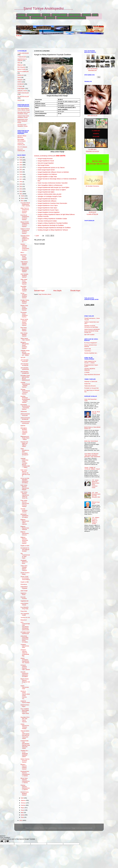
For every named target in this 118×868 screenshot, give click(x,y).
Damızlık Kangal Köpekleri (46, 163)
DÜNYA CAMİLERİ (34, 15)
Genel (19, 77)
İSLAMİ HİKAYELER (23, 97)
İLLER (95, 15)
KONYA (20, 82)
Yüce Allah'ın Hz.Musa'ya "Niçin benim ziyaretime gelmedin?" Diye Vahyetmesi (92, 455)
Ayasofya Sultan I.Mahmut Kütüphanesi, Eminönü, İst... (25, 239)
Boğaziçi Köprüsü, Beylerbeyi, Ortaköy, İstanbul (24, 540)
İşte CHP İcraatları (89, 335)
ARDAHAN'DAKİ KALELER (25, 415)
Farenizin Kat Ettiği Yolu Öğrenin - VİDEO (24, 444)
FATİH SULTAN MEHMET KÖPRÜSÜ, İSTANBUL (25, 481)
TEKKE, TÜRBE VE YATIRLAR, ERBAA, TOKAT (92, 468)
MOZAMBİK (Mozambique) (21, 140)
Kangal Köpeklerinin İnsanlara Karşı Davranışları (52, 203)
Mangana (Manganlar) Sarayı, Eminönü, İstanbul (25, 345)
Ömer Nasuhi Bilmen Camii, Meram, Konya (24, 109)
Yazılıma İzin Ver (25, 617)
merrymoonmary (53, 828)
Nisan (23, 810)
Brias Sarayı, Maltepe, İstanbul (24, 334)
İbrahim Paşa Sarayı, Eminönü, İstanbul (24, 308)
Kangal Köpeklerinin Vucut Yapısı (48, 205)
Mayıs (23, 808)
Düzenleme (24, 584)
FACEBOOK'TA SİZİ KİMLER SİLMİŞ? (25, 550)
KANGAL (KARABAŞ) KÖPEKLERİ (50, 156)
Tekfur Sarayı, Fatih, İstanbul (25, 339)
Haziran (23, 805)
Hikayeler (20, 80)
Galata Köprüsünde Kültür (25, 687)
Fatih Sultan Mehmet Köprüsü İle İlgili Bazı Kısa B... (25, 473)
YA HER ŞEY (92, 149)
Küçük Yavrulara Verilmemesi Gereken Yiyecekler (53, 183)
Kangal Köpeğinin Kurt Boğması (47, 174)
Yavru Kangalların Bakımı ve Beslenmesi (50, 185)
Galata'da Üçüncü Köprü (25, 702)
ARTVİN (23, 358)
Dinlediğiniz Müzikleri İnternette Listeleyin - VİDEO (24, 431)
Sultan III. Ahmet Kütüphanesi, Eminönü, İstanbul (25, 231)
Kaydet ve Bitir (25, 582)
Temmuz (23, 803)
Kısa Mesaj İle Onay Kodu (25, 608)
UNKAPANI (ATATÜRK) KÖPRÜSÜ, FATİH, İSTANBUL (25, 639)
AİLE (19, 63)
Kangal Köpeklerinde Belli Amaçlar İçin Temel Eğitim (53, 187)
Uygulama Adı (25, 601)
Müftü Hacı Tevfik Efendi (91, 441)
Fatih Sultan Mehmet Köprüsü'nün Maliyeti (25, 487)
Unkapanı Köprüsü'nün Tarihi (25, 646)
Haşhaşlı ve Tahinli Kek (91, 381)
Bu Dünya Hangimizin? (91, 343)
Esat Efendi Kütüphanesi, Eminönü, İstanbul (25, 217)
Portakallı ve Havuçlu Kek (91, 388)
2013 (21, 189)
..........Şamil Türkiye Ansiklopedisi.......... (44, 9)
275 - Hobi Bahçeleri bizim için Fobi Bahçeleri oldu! (96, 495)
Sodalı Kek (87, 384)
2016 (21, 182)
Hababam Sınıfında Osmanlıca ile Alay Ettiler (91, 326)
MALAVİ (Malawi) (22, 147)
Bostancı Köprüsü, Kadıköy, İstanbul (24, 767)
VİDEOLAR (86, 15)
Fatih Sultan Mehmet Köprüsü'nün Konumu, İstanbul (25, 503)
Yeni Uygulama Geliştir (25, 614)
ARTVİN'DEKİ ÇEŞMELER (25, 372)
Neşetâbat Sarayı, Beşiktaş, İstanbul (24, 289)
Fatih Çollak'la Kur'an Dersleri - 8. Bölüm (90, 362)
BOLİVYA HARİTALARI (21, 150)
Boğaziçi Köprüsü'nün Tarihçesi (25, 528)
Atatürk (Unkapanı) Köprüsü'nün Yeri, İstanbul (25, 661)
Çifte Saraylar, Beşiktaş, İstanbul (25, 276)
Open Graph (24, 591)
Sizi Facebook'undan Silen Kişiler (25, 556)
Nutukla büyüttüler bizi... (91, 353)
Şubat (23, 815)
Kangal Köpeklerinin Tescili (46, 161)
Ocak (23, 817)
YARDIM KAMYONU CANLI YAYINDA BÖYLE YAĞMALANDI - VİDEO (25, 463)
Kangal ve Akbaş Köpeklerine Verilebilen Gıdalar (52, 219)
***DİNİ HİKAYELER (23, 53)
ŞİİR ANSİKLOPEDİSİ (59, 15)
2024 (21, 162)
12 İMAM (87, 372)
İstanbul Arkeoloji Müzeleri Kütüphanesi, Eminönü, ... (25, 247)
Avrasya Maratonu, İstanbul (24, 510)
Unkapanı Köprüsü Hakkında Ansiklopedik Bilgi (25, 653)
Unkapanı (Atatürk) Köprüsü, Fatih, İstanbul (25, 667)
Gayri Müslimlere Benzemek (92, 375)
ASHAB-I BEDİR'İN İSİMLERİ (90, 369)
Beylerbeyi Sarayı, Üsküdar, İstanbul (24, 257)
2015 (21, 184)
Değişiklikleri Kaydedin (24, 587)
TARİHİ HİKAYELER (23, 93)
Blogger (74, 828)
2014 (21, 186)
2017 (21, 179)
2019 (21, 174)
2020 (21, 172)
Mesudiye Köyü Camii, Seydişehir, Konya (24, 113)
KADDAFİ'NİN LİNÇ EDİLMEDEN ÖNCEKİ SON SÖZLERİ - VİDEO (25, 745)
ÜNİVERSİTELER (23, 18)
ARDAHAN (24, 412)
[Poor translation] (7, 841)
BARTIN (23, 426)
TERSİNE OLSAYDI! (92, 151)
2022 (21, 167)
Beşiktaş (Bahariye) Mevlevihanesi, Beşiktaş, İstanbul (25, 399)
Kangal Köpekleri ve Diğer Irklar (47, 177)
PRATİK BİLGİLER (38, 18)
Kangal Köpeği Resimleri (45, 159)
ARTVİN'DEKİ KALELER (24, 361)
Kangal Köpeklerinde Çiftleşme (47, 201)
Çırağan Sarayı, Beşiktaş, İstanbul (25, 302)
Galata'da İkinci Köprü (25, 706)
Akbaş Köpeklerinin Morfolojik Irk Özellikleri (51, 225)
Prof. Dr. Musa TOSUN (96, 412)
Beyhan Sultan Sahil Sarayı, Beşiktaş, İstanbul (25, 269)
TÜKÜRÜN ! (88, 351)
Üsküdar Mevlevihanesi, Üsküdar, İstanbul (25, 385)
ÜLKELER (46, 15)
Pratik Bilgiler (21, 88)
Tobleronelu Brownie (90, 386)
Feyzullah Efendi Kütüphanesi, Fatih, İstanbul (25, 204)
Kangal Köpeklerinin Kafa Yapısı (47, 208)
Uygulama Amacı (23, 594)
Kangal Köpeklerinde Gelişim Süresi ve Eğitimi (52, 190)
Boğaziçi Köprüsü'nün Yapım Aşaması (25, 522)
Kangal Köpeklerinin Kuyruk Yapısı (48, 210)
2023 (21, 165)
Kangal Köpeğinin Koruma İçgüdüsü (49, 212)
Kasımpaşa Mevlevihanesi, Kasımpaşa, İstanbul (25, 407)
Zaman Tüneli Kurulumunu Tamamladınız (25, 578)
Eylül (22, 798)
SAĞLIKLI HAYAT (22, 91)
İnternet (20, 100)
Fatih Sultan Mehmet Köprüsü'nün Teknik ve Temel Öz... (25, 495)
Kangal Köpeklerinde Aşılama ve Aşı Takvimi (51, 168)
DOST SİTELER (75, 15)
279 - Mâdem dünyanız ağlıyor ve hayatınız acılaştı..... (96, 521)
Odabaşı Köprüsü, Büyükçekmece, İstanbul (25, 787)
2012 (21, 191)
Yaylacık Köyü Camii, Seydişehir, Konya (23, 117)
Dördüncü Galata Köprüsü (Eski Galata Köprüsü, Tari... (25, 695)
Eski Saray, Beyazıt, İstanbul (24, 329)
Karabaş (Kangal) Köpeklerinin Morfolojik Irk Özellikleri (54, 228)
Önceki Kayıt (75, 291)
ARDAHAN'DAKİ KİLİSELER (25, 419)
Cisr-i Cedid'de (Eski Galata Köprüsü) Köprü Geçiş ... (25, 712)
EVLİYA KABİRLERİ (23, 72)
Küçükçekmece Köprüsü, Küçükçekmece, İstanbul (25, 774)
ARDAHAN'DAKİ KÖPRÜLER (25, 422)
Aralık (23, 196)
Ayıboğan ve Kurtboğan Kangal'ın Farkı (50, 196)
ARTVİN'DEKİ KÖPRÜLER (25, 369)
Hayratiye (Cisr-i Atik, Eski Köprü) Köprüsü (25, 719)
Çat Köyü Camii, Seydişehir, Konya (22, 125)
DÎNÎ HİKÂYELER (92, 116)
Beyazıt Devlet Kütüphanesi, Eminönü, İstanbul (25, 224)
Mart (22, 813)
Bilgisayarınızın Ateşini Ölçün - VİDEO (25, 438)
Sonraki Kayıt (39, 291)
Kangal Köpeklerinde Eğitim (46, 192)
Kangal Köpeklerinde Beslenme (47, 199)
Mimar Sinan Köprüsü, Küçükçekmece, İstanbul (25, 780)
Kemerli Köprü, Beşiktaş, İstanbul (25, 793)
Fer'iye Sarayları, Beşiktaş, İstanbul (24, 295)
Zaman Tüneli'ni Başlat (25, 573)
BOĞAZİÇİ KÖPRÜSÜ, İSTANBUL (25, 516)
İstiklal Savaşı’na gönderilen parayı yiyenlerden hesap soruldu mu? (92, 331)
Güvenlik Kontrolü (24, 598)
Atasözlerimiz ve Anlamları (22, 60)
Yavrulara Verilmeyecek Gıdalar (47, 221)
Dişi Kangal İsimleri (43, 165)
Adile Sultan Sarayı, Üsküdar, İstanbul (24, 282)
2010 (21, 820)
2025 (21, 160)
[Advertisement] (50, 43)
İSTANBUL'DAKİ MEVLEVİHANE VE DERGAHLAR (25, 378)
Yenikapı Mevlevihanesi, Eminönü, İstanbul (25, 392)
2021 (21, 170)
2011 (21, 194)
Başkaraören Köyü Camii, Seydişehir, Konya (23, 121)
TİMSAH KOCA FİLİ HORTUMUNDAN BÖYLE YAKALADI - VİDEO (25, 735)
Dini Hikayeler (21, 67)
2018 (21, 177)
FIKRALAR (21, 75)
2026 (21, 157)
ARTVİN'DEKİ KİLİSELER (24, 365)
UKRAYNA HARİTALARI (21, 144)
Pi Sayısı (20, 86)
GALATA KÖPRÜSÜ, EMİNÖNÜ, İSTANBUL (25, 674)
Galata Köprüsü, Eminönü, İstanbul (25, 760)
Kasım (23, 198)
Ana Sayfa (21, 15)
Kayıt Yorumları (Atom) (45, 294)
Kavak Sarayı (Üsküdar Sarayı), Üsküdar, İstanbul (24, 322)
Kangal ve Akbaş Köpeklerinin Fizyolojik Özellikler (53, 223)
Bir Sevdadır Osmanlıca (92, 186)
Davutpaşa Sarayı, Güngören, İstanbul (24, 315)
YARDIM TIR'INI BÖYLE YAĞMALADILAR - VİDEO (25, 353)
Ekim (22, 201)
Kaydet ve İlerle (25, 546)
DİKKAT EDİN (21, 69)
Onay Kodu (24, 611)
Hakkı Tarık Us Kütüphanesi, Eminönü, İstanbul (25, 210)
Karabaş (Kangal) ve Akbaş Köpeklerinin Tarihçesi (53, 230)
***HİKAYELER (22, 57)
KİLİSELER (21, 84)
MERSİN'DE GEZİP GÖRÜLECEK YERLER (71, 18)
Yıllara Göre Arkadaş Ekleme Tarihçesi (24, 568)
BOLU (22, 252)
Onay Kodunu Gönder (24, 604)
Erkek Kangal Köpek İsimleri (46, 170)
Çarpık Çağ (87, 349)
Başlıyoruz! (24, 620)
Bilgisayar (20, 65)
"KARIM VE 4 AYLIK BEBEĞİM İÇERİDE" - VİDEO (24, 754)
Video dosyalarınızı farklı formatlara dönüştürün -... (25, 452)
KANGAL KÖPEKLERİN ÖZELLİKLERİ (49, 194)
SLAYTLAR (50, 18)
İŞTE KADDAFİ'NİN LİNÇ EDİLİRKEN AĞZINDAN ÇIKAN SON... (25, 626)
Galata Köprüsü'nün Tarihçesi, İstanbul (25, 726)
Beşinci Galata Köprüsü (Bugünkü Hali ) (25, 681)
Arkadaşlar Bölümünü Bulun (24, 562)
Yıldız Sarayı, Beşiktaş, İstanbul (24, 263)
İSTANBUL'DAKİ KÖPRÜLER (25, 633)
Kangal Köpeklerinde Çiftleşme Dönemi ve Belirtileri (53, 172)
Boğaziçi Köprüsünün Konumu (25, 533)
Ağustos (23, 800)
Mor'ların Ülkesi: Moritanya (22, 137)
